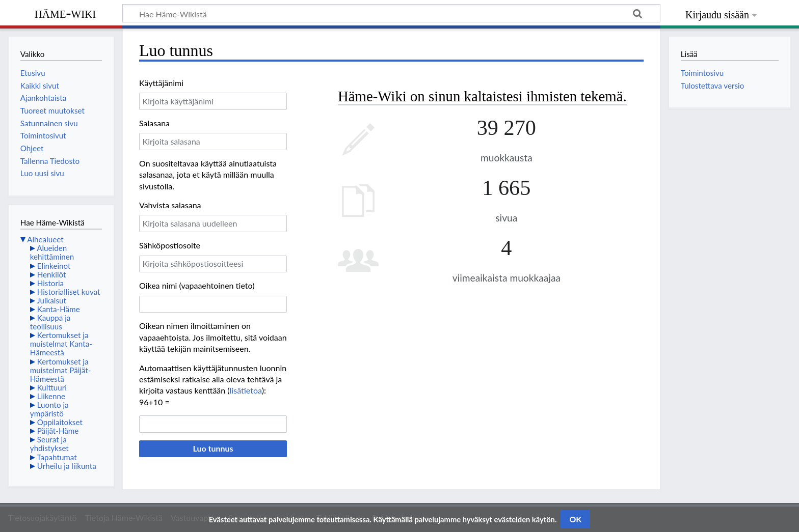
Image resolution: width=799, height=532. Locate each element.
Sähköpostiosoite (170, 245)
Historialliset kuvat (69, 292)
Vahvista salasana (170, 205)
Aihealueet (45, 239)
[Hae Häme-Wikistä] (391, 13)
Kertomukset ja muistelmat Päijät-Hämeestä (61, 370)
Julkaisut (51, 300)
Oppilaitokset (60, 422)
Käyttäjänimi (161, 83)
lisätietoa (246, 390)
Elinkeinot (54, 266)
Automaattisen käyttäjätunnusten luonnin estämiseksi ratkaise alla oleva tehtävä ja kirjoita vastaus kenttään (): (213, 379)
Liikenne (51, 396)
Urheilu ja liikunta (67, 466)
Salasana (154, 123)
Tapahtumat (57, 457)
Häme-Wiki (65, 13)
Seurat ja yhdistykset (49, 444)
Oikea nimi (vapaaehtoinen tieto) (197, 285)
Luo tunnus (213, 448)
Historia (50, 283)
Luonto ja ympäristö (49, 409)
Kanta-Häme (59, 309)
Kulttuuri (52, 387)
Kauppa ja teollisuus (50, 322)
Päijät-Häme (58, 431)
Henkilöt (52, 274)
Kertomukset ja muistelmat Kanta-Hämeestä (61, 344)
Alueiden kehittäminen (52, 252)
